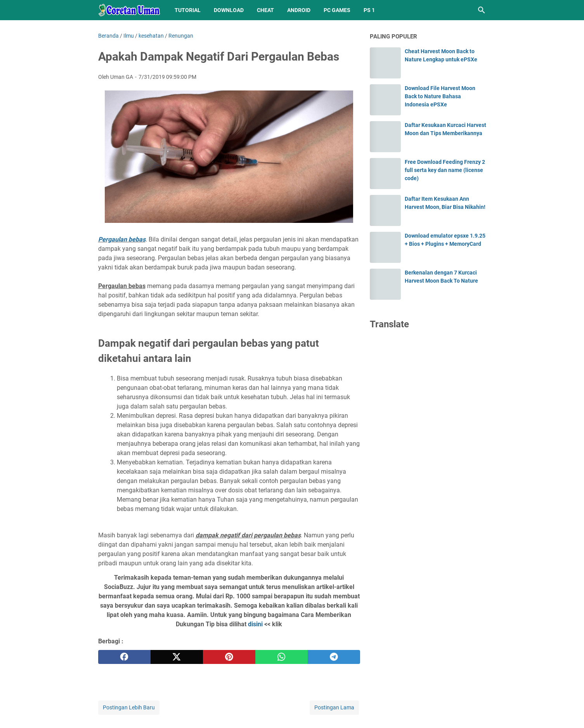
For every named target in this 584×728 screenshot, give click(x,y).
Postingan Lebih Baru (129, 707)
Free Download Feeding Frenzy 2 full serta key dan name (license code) (445, 170)
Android (299, 10)
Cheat (265, 10)
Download (229, 10)
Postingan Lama (334, 707)
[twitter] (177, 657)
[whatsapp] (282, 657)
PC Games (337, 10)
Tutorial (188, 10)
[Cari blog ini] (482, 10)
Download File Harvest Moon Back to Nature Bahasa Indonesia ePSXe (440, 96)
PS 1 (369, 10)
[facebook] (124, 657)
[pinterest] (229, 657)
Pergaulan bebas (122, 239)
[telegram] (334, 657)
